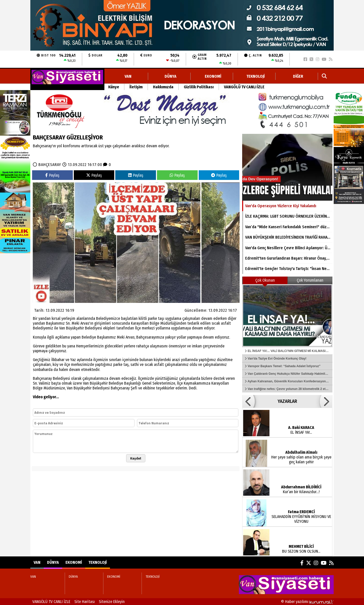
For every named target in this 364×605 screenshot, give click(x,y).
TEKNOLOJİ (256, 76)
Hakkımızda (163, 87)
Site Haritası (85, 602)
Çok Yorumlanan (310, 280)
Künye (114, 87)
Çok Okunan (265, 280)
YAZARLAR (287, 401)
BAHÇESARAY (50, 165)
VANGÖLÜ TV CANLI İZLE (244, 87)
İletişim (136, 87)
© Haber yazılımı (307, 602)
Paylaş (52, 175)
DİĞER (298, 76)
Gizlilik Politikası (199, 87)
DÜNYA (170, 76)
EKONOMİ (213, 76)
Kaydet (136, 458)
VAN (128, 76)
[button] (248, 401)
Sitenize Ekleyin (112, 602)
